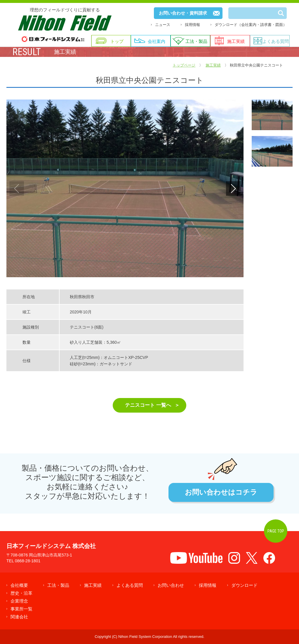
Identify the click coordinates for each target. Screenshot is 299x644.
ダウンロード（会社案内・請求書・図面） (251, 25)
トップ (117, 41)
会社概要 (19, 585)
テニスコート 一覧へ (148, 405)
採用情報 (192, 25)
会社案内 (157, 41)
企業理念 (19, 601)
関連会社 (19, 617)
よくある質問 (276, 41)
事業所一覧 (21, 609)
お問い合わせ (171, 585)
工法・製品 (196, 41)
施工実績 (236, 41)
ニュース (163, 25)
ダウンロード (244, 585)
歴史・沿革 (21, 593)
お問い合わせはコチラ (221, 492)
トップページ (184, 65)
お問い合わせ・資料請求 (183, 13)
